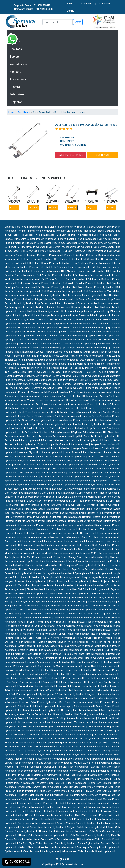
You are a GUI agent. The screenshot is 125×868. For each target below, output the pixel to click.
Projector (16, 102)
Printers (15, 87)
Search (78, 22)
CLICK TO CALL (17, 862)
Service (70, 4)
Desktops (16, 49)
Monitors (15, 72)
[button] (15, 198)
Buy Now (34, 208)
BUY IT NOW (103, 155)
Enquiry (70, 11)
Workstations (18, 64)
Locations (87, 4)
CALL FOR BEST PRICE (71, 155)
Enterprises (17, 94)
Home (12, 112)
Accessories (18, 79)
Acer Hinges (24, 112)
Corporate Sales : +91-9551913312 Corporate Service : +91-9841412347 (34, 7)
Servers (15, 56)
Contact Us (105, 4)
